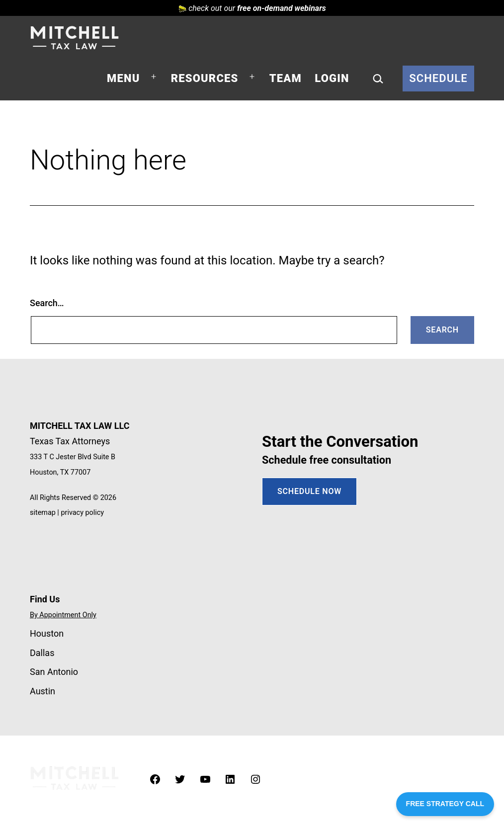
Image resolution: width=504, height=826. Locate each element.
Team (286, 78)
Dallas (42, 653)
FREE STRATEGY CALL (445, 804)
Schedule (438, 78)
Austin (42, 691)
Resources (205, 78)
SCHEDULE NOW (309, 491)
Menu (123, 78)
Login (332, 78)
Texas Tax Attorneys (70, 441)
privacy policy (82, 513)
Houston (47, 633)
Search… (47, 303)
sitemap (43, 513)
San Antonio (54, 672)
